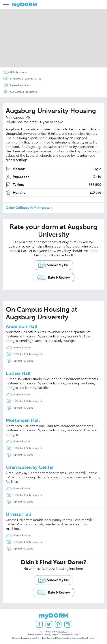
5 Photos (11, 79)
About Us (63, 631)
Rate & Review (19, 72)
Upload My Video (20, 85)
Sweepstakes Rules (70, 635)
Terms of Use (34, 635)
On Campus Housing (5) (20, 92)
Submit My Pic (33, 79)
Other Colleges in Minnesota (28, 208)
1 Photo (14, 354)
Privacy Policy (51, 635)
